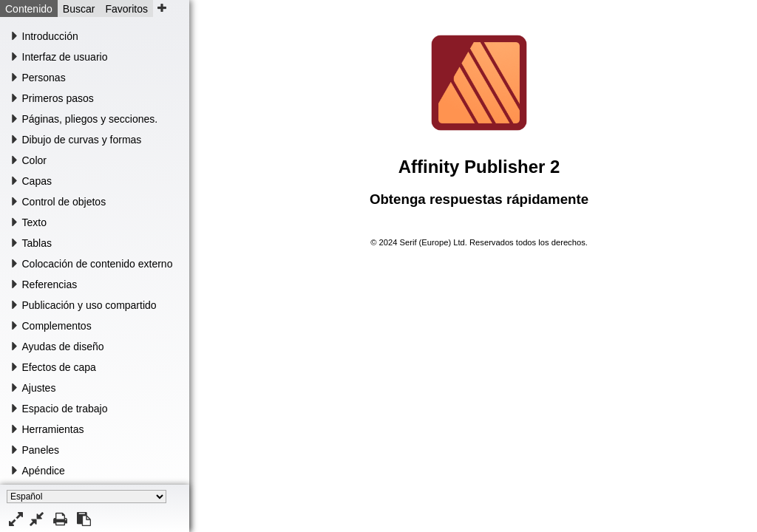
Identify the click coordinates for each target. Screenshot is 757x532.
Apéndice (44, 471)
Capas (37, 181)
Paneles (41, 450)
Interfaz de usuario (65, 57)
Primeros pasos (58, 98)
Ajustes (39, 388)
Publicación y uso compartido (89, 305)
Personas (44, 78)
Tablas (37, 243)
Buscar (79, 9)
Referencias (50, 284)
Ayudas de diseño (63, 347)
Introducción (50, 36)
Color (34, 160)
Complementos (57, 326)
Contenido (29, 9)
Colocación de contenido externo (98, 264)
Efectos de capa (59, 367)
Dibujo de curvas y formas (82, 140)
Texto (34, 222)
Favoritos (126, 9)
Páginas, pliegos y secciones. (90, 119)
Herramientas (53, 429)
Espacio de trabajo (65, 409)
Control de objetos (64, 202)
